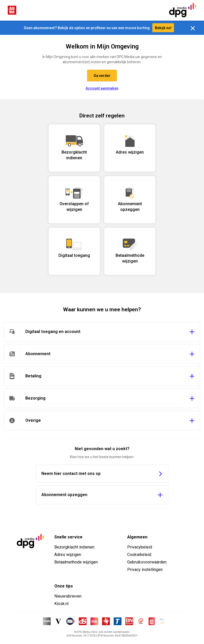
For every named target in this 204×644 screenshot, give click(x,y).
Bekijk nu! (163, 28)
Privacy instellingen (145, 570)
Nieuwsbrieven (68, 596)
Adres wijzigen (68, 555)
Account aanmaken (102, 88)
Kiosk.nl (61, 604)
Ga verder (102, 76)
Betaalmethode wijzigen (76, 562)
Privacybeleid (140, 547)
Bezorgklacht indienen (74, 547)
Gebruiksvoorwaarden (147, 562)
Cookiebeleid (139, 555)
